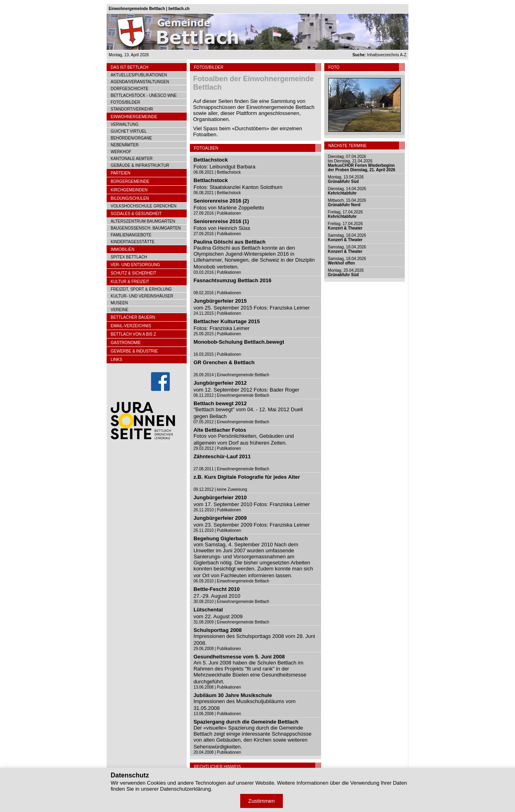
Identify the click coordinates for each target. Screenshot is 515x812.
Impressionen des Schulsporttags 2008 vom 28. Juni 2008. (254, 637)
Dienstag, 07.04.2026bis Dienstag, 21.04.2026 (362, 163)
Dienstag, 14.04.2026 (347, 191)
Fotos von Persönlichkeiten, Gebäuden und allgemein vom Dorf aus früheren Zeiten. (244, 436)
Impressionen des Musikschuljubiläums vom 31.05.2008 (245, 702)
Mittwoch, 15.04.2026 (347, 203)
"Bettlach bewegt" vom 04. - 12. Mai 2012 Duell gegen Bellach (248, 410)
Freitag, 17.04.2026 (345, 214)
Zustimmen (262, 801)
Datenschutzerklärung (185, 789)
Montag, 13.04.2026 (346, 179)
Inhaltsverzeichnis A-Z (379, 55)
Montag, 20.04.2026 (346, 273)
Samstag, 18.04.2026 (347, 238)
